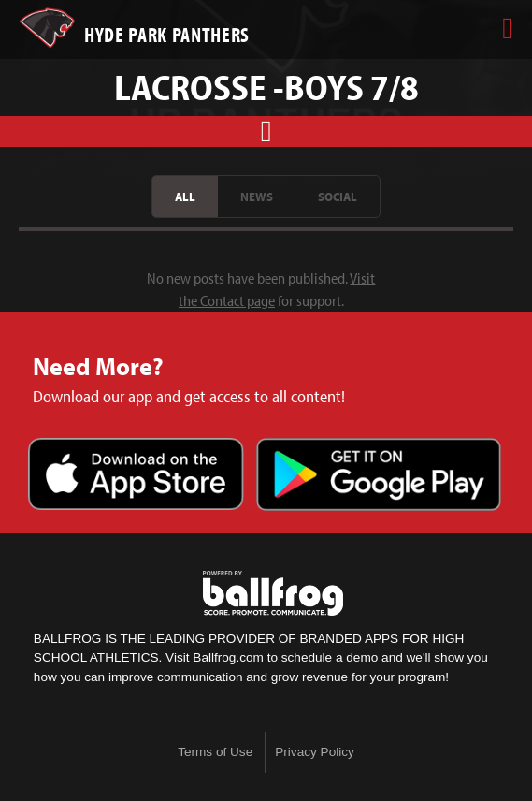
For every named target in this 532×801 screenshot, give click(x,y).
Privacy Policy (315, 752)
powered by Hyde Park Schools (273, 593)
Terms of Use (215, 752)
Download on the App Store (136, 477)
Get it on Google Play (379, 477)
